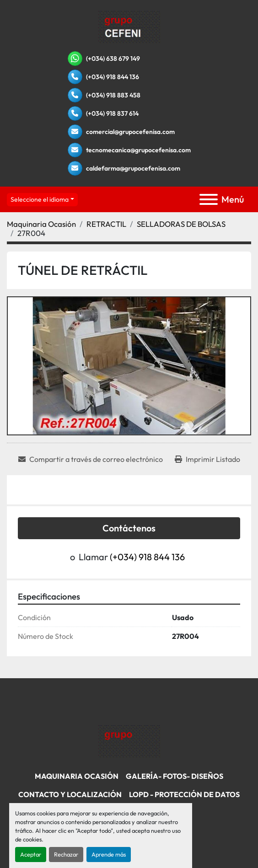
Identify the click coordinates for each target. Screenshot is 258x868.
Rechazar (66, 854)
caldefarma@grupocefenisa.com (133, 168)
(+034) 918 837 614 (112, 113)
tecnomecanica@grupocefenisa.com (138, 150)
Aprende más (109, 854)
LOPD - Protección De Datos (184, 794)
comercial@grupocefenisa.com (130, 132)
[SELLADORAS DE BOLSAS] (181, 224)
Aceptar (31, 854)
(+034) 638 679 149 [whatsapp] (113, 59)
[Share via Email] (91, 459)
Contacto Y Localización (70, 794)
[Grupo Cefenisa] (129, 740)
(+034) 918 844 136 (113, 77)
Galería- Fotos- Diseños (175, 776)
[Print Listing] (207, 459)
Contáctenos (129, 528)
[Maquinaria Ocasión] (41, 224)
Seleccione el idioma (40, 199)
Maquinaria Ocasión (77, 776)
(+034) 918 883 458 (113, 95)
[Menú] (209, 199)
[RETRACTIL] (106, 224)
